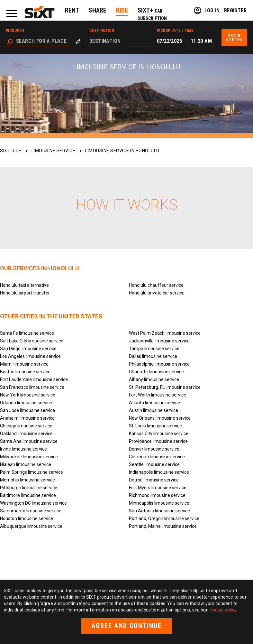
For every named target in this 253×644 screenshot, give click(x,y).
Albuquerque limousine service (31, 526)
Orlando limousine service (26, 403)
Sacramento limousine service (31, 511)
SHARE (98, 10)
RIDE (122, 10)
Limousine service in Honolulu (122, 151)
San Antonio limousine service (159, 511)
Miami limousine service (24, 364)
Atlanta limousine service (154, 403)
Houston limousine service (27, 518)
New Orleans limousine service (160, 418)
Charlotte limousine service (156, 372)
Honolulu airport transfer (25, 293)
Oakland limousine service (26, 434)
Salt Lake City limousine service (32, 341)
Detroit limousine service (154, 480)
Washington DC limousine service (33, 503)
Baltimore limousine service (28, 495)
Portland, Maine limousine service (163, 526)
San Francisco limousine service (32, 387)
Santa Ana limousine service (29, 441)
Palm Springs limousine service (32, 472)
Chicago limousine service (26, 426)
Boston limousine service (25, 372)
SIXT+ (152, 14)
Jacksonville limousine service (159, 341)
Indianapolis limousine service (159, 472)
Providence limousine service (158, 441)
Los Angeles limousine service (30, 356)
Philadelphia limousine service (159, 364)
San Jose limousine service (27, 410)
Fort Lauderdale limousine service (34, 379)
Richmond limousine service (157, 495)
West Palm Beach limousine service (165, 333)
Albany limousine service (154, 379)
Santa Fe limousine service (27, 333)
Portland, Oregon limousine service (164, 518)
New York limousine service (28, 395)
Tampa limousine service (154, 349)
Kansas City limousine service (159, 434)
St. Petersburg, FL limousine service (165, 387)
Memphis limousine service (27, 480)
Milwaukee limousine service (29, 457)
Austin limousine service (154, 410)
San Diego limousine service (28, 349)
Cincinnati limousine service (157, 457)
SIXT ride (11, 151)
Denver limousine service (154, 449)
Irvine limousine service (23, 449)
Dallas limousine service (153, 356)
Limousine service (54, 151)
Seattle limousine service (154, 464)
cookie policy (223, 610)
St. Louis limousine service (155, 426)
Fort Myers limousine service (158, 488)
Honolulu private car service (157, 293)
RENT (72, 10)
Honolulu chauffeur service (156, 285)
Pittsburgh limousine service (29, 488)
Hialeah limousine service (26, 464)
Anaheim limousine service (27, 418)
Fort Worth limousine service (158, 395)
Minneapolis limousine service (159, 503)
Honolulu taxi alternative (24, 285)
